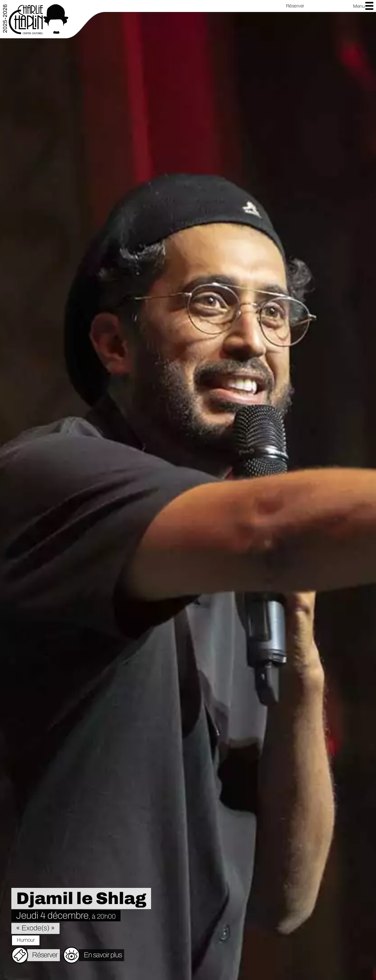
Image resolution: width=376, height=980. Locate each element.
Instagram (329, 6)
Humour (26, 940)
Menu (363, 6)
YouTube (339, 6)
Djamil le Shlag (81, 899)
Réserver (295, 6)
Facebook (320, 6)
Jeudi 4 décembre (66, 916)
